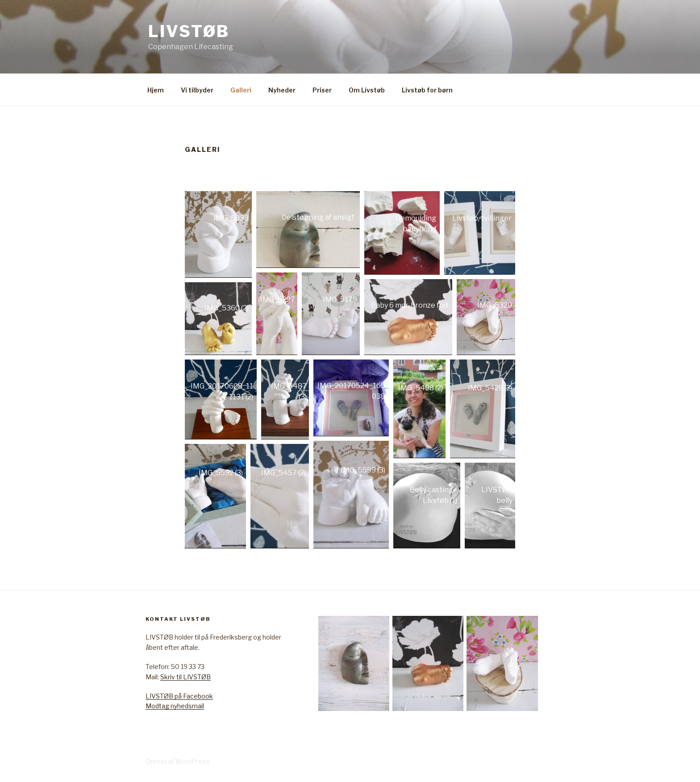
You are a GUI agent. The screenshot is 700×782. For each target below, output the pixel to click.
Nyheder (282, 90)
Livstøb (189, 31)
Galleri (241, 90)
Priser (322, 90)
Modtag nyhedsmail (175, 706)
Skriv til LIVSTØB (185, 677)
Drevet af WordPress (177, 761)
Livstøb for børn (427, 90)
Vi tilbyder (197, 90)
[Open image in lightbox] (218, 234)
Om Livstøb (367, 90)
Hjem (156, 90)
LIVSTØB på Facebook (179, 696)
